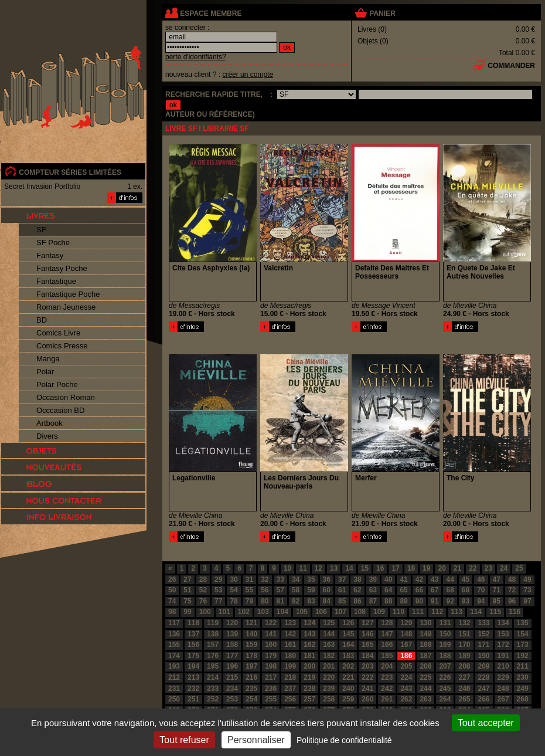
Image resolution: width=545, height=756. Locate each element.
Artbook (50, 423)
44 (450, 579)
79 (249, 601)
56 (265, 590)
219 (309, 677)
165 (367, 645)
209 (484, 666)
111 (418, 612)
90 (419, 601)
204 (387, 666)
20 (442, 568)
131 (445, 623)
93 (466, 601)
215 (232, 677)
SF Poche (53, 243)
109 (379, 612)
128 (387, 623)
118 (193, 623)
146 (367, 634)
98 (172, 612)
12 (319, 568)
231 (174, 689)
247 (484, 689)
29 (218, 579)
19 (426, 568)
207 (445, 666)
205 (406, 666)
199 (290, 666)
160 (271, 645)
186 (406, 656)
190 (484, 656)
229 (503, 677)
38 (357, 579)
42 (419, 579)
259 (348, 699)
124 (309, 623)
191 (503, 656)
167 (406, 645)
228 (484, 677)
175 (193, 656)
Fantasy (50, 255)
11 (303, 568)
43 (435, 579)
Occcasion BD (60, 410)
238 (309, 689)
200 (309, 666)
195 (213, 666)
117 (174, 623)
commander (511, 66)
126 (348, 623)
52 (203, 590)
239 (329, 689)
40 (388, 579)
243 (406, 689)
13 (334, 568)
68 (450, 590)
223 (387, 677)
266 (484, 699)
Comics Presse (62, 346)
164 (348, 645)
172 (503, 645)
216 (251, 677)
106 (321, 612)
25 (519, 568)
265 (464, 699)
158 (232, 645)
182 (329, 656)
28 (203, 579)
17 (395, 568)
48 (512, 579)
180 (290, 656)
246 (464, 689)
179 (271, 656)
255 (271, 699)
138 (213, 634)
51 (187, 590)
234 (232, 689)
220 (329, 677)
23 (488, 568)
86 (357, 601)
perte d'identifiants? (196, 57)
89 (403, 601)
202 (348, 666)
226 (445, 677)
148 (406, 634)
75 (187, 601)
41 (403, 579)
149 (425, 634)
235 (251, 689)
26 (172, 579)
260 (367, 699)
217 (271, 677)
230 (523, 677)
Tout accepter (486, 723)
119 (213, 623)
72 (512, 590)
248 (503, 689)
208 (464, 666)
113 (457, 612)
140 (251, 634)
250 (174, 699)
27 (187, 579)
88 (388, 601)
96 (512, 601)
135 (523, 623)
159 (251, 645)
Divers (47, 436)
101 (224, 612)
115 (495, 612)
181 (309, 656)
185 (387, 656)
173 (523, 645)
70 (481, 590)
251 (193, 699)
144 (329, 634)
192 (523, 656)
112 (437, 612)
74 (172, 601)
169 (445, 645)
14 (349, 568)
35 (311, 579)
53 (218, 590)
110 (398, 612)
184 (367, 656)
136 (174, 634)
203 (367, 666)
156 (193, 645)
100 (205, 612)
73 (527, 590)
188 (445, 656)
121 (251, 623)
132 (464, 623)
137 (193, 634)
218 (290, 677)
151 (464, 634)
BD (42, 320)
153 (503, 634)
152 (484, 634)
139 (232, 634)
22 (473, 568)
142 (290, 634)
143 (309, 634)
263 (425, 699)
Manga (48, 359)
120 (232, 623)
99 (187, 612)
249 (523, 689)
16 (380, 568)
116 (515, 612)
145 (348, 634)
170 (464, 645)
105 (302, 612)
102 (244, 612)
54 (234, 590)
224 (406, 677)
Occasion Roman (66, 397)
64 (388, 590)
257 (309, 699)
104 (282, 612)
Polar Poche (57, 384)
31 (249, 579)
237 (290, 689)
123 (290, 623)
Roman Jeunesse (66, 307)
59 (311, 590)
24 (504, 568)
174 (174, 656)
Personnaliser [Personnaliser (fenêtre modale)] (256, 740)
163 (329, 645)
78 (234, 601)
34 (296, 579)
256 (290, 699)
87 (373, 601)
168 (425, 645)
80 (265, 601)
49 (527, 579)
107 (340, 612)
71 (497, 590)
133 (484, 623)
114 (476, 612)
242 (387, 689)
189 (464, 656)
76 (203, 601)
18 (411, 568)
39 (373, 579)
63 (373, 590)
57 (280, 590)
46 (481, 579)
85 (342, 601)
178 (251, 656)
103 (263, 612)
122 (271, 623)
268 (523, 699)
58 (296, 590)
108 (360, 612)
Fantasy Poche (62, 268)
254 (251, 699)
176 (213, 656)
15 (365, 568)
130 (425, 623)
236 (271, 689)
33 (280, 579)
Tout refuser (184, 740)
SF (41, 230)
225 (425, 677)
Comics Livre (58, 333)
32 (265, 579)
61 (342, 590)
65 (403, 590)
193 (174, 666)
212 (174, 677)
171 (484, 645)
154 (523, 634)
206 (425, 666)
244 (425, 689)
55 (249, 590)
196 (232, 666)
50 (172, 590)
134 (503, 623)
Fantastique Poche (68, 294)
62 (357, 590)
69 (466, 590)
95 (497, 601)
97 (527, 601)
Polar (45, 372)
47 (497, 579)
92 (450, 601)
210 (503, 666)
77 (218, 601)
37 (342, 579)
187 (425, 656)
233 (213, 689)
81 (280, 601)
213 (193, 677)
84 (327, 601)
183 (348, 656)
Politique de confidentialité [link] (344, 740)
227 (464, 677)
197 (251, 666)
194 (193, 666)
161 (290, 645)
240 (348, 689)
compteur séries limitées (70, 172)
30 (234, 579)
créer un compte (248, 74)
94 (481, 601)
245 (445, 689)
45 (466, 579)
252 (213, 699)
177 (232, 656)
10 (287, 568)
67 (435, 590)
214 (213, 677)
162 (309, 645)
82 (296, 601)
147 (387, 634)
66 (419, 590)
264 (445, 699)
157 (213, 645)
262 (406, 699)
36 (327, 579)
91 (435, 601)
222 (367, 677)
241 (367, 689)
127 (367, 623)
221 (348, 677)
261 (387, 699)
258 (329, 699)
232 (193, 689)
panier (382, 13)
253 (232, 699)
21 (457, 568)
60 (327, 590)
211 (523, 666)
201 (329, 666)
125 (329, 623)
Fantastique (56, 281)
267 (503, 699)
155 (174, 645)
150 (445, 634)
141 (271, 634)
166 (387, 645)
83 (311, 601)
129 (406, 623)
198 (271, 666)
